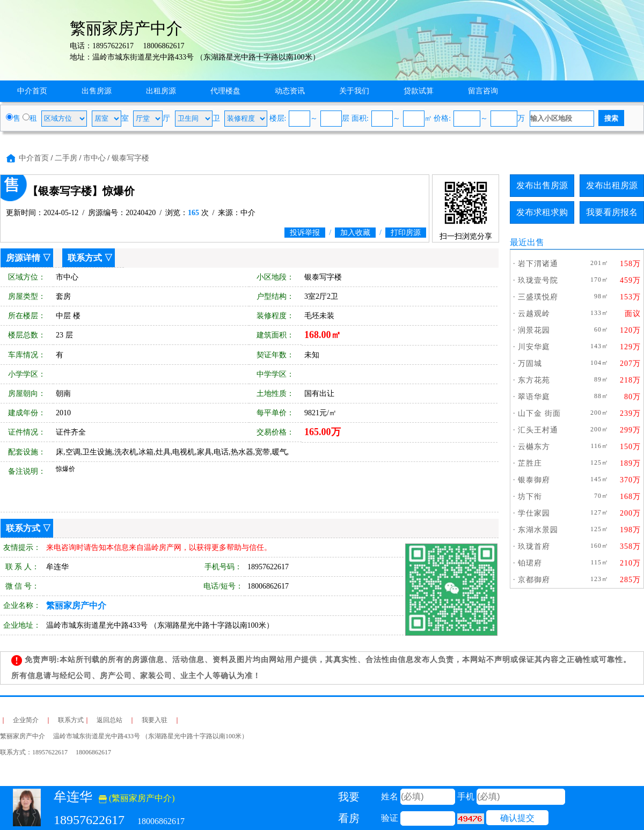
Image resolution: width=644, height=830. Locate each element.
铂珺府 (530, 563)
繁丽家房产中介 (76, 605)
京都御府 (534, 580)
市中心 (94, 158)
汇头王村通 (538, 430)
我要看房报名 (612, 212)
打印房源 (406, 233)
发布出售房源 (542, 185)
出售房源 (97, 91)
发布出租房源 (612, 185)
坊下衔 (530, 497)
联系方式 (85, 258)
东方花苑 (534, 380)
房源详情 (23, 258)
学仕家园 (534, 513)
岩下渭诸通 (538, 264)
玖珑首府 (534, 546)
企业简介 (26, 720)
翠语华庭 (534, 397)
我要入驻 (155, 720)
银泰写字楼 (130, 158)
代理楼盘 (225, 91)
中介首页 (32, 91)
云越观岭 (534, 314)
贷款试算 (419, 91)
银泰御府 (534, 480)
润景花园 (534, 330)
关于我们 (354, 91)
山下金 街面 (539, 413)
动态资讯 (290, 91)
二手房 (66, 158)
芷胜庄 (530, 463)
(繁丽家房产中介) (137, 798)
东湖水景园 (538, 530)
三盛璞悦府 (538, 297)
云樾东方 (534, 447)
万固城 (530, 363)
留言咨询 (483, 91)
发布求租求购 (542, 212)
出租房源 (161, 91)
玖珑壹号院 (538, 280)
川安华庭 (534, 347)
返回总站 (109, 720)
